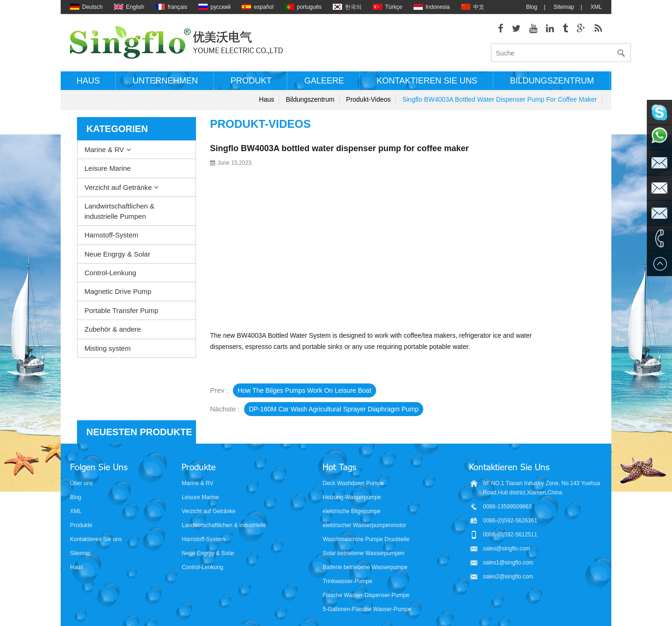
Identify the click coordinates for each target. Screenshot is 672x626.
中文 (473, 7)
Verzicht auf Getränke (118, 187)
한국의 (347, 7)
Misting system (108, 348)
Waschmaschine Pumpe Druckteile (366, 519)
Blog (532, 7)
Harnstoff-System (112, 235)
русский (214, 7)
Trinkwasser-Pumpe (347, 561)
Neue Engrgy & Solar (117, 254)
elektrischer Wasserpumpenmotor (364, 505)
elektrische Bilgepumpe (351, 491)
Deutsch (86, 7)
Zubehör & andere (113, 329)
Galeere (324, 81)
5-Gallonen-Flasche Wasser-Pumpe (367, 589)
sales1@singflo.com (508, 542)
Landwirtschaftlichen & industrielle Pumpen (119, 211)
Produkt (251, 81)
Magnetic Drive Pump (118, 291)
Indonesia (432, 7)
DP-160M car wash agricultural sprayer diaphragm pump (334, 409)
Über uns (81, 463)
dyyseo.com (431, 612)
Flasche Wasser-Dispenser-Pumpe (366, 575)
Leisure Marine (108, 168)
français (171, 7)
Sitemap (564, 7)
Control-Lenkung (110, 273)
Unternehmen (165, 81)
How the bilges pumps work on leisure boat (304, 390)
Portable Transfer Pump (121, 310)
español (258, 7)
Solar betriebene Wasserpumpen (363, 533)
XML (596, 7)
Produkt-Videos (368, 99)
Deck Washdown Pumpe (353, 463)
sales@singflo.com (507, 528)
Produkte (81, 505)
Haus (88, 81)
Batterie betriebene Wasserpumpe (365, 547)
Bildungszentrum (552, 81)
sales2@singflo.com (508, 556)
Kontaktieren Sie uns (427, 81)
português (303, 7)
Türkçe (388, 7)
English (129, 7)
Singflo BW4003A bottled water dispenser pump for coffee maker (500, 99)
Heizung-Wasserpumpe (352, 477)
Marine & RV (104, 150)
